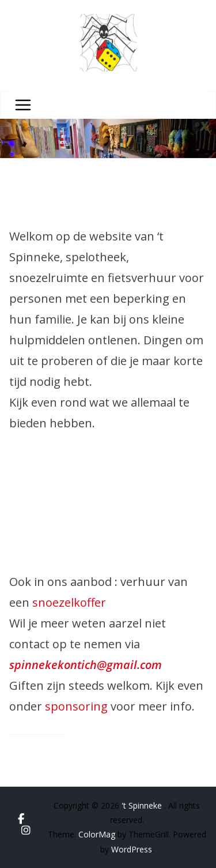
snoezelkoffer (69, 602)
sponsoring (78, 706)
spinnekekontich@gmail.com (86, 665)
